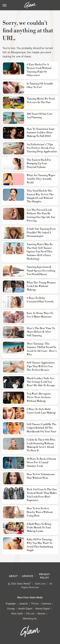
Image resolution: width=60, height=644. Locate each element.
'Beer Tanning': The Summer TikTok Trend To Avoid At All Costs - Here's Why (42, 349)
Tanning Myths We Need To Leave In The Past (41, 101)
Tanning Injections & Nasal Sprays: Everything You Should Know (41, 271)
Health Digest (25, 609)
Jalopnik (23, 604)
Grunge (11, 609)
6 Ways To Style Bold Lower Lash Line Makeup (41, 411)
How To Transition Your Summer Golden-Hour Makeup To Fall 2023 (41, 133)
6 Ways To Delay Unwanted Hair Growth (40, 300)
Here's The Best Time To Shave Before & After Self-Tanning (41, 332)
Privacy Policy (44, 576)
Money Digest (43, 609)
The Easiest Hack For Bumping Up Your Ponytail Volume (39, 163)
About (13, 576)
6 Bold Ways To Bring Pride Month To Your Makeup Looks (39, 528)
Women (41, 614)
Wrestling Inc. (30, 619)
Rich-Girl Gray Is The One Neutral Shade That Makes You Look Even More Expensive (42, 495)
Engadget (11, 604)
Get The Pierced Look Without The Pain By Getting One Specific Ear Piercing (41, 215)
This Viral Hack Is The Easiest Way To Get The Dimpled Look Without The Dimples (40, 196)
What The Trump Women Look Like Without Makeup (41, 286)
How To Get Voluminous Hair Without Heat (41, 476)
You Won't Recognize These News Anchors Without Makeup (39, 397)
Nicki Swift (17, 614)
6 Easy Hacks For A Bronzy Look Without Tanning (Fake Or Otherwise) (39, 70)
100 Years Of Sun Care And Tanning (40, 116)
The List (30, 614)
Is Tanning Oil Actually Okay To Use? (40, 85)
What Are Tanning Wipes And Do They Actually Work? (41, 179)
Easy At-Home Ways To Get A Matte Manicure (40, 315)
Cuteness (46, 604)
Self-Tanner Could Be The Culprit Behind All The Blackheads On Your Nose (42, 428)
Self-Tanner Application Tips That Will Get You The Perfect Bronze (41, 366)
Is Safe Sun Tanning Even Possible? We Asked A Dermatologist (41, 232)
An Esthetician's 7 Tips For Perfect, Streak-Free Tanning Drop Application (42, 148)
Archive (28, 576)
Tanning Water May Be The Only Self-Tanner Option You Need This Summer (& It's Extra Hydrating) (40, 252)
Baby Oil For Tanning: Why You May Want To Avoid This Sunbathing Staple (40, 545)
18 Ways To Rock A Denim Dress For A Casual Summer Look (41, 462)
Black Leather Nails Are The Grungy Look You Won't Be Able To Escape (41, 382)
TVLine (35, 604)
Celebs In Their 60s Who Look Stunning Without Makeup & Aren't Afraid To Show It (41, 445)
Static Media (23, 584)
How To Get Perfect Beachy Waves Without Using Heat (40, 512)
